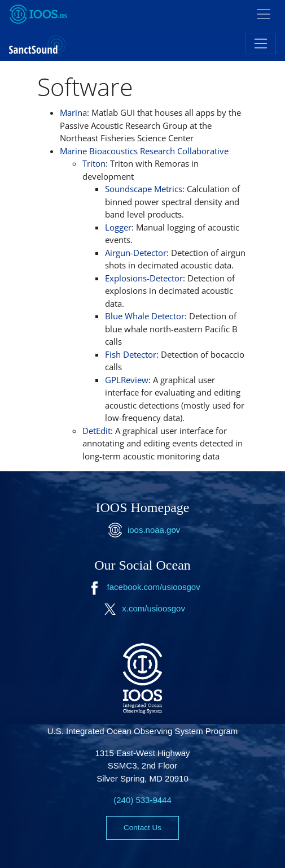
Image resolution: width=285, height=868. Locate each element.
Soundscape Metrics (144, 189)
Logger (118, 227)
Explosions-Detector (144, 278)
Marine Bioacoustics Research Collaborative (144, 151)
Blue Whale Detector (145, 316)
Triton (94, 163)
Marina (73, 112)
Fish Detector (131, 354)
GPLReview (127, 380)
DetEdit (97, 431)
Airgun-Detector (136, 253)
